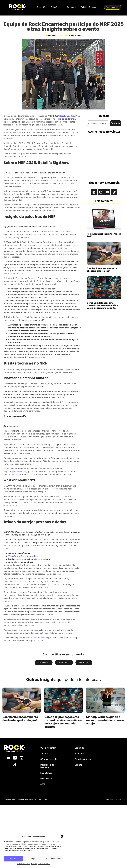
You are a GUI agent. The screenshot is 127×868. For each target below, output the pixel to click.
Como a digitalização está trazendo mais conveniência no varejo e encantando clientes (103, 305)
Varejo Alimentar (48, 748)
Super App (45, 753)
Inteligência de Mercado (47, 766)
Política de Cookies (23, 864)
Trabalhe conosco (83, 759)
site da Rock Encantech (37, 638)
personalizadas (19, 472)
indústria (10, 581)
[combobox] (98, 123)
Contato (78, 765)
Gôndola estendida (49, 759)
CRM (43, 784)
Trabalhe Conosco (88, 7)
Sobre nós (79, 753)
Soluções (56, 7)
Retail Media (46, 779)
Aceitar (13, 859)
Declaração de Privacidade (41, 864)
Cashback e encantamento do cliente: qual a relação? (102, 270)
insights (46, 372)
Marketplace (46, 773)
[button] (62, 837)
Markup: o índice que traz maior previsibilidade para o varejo (105, 720)
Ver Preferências (54, 859)
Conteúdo (71, 7)
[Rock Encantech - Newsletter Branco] (104, 156)
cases (45, 234)
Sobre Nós (41, 7)
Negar (33, 859)
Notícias (52, 35)
